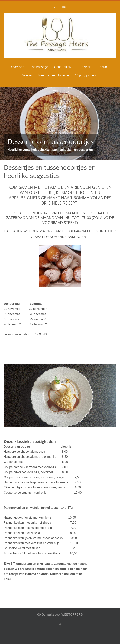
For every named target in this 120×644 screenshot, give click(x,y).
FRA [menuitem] (64, 7)
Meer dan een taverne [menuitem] (53, 75)
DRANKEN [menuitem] (84, 67)
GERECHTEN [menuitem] (63, 67)
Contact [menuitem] (103, 67)
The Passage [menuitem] (39, 67)
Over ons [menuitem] (18, 67)
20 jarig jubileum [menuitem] (87, 75)
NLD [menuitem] (56, 7)
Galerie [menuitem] (27, 75)
